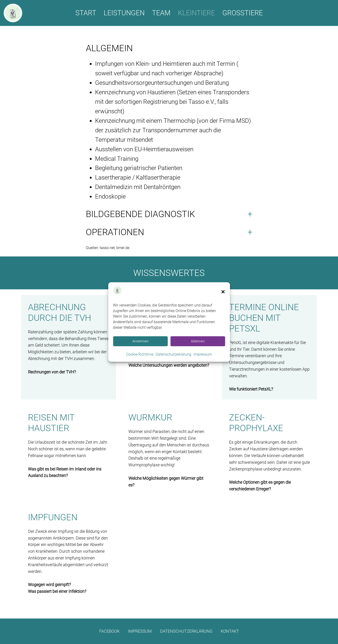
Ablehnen (198, 341)
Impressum (203, 354)
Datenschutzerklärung (174, 354)
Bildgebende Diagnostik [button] (140, 214)
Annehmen (140, 341)
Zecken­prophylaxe (256, 423)
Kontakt (230, 631)
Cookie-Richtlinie (140, 354)
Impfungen (53, 517)
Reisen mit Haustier (51, 423)
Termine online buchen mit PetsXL (264, 318)
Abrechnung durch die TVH (60, 312)
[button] (223, 292)
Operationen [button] (115, 232)
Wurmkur (150, 417)
